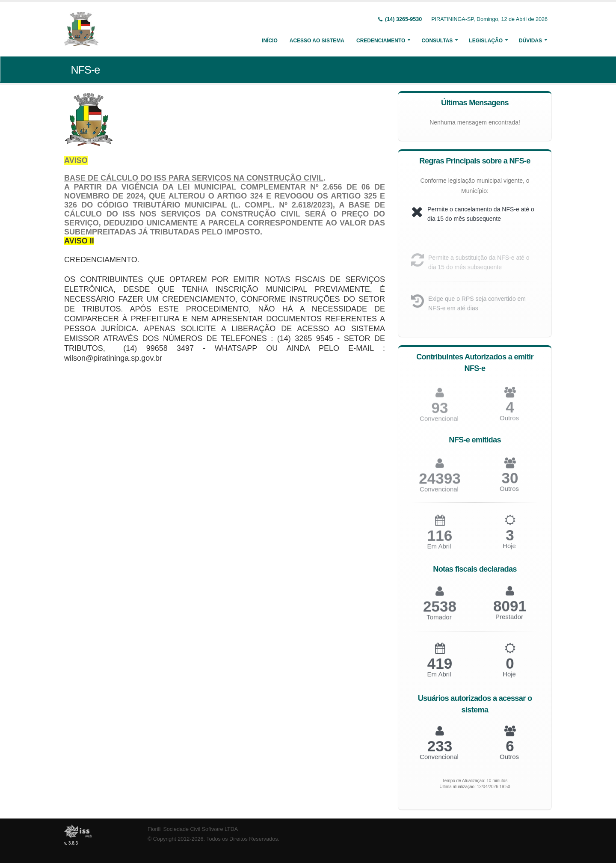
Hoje (509, 550)
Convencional (439, 494)
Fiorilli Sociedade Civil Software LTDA (193, 829)
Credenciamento (381, 41)
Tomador (439, 621)
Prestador (509, 621)
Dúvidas (530, 41)
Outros (509, 422)
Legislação (486, 41)
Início (270, 41)
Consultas (437, 41)
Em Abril (439, 551)
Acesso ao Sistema (317, 41)
